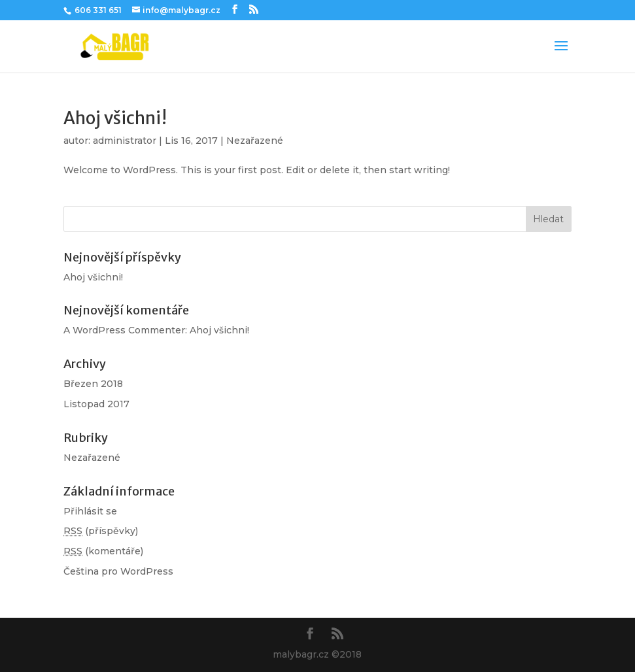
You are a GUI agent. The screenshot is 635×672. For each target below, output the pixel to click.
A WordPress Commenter (124, 330)
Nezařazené (255, 141)
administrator (125, 141)
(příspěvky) (101, 531)
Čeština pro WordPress (118, 571)
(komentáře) (103, 551)
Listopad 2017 (96, 404)
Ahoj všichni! (115, 118)
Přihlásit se (90, 511)
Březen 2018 (93, 384)
